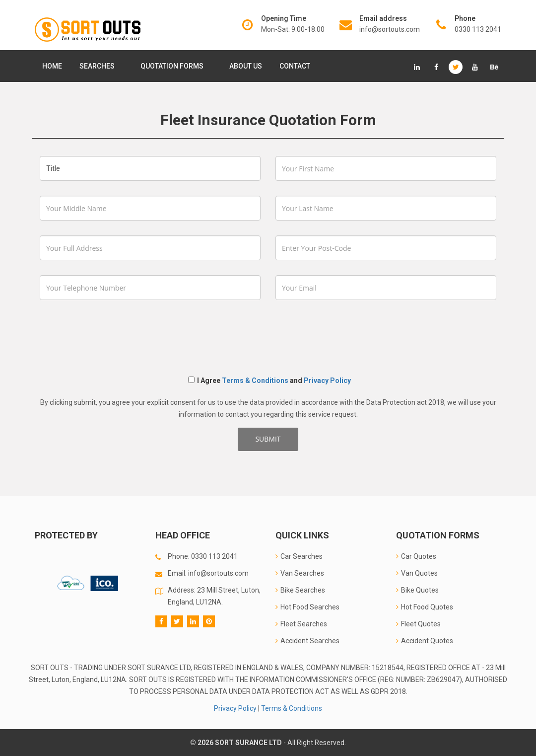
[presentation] (115, 334)
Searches (99, 66)
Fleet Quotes (418, 624)
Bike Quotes (417, 590)
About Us (246, 66)
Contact (295, 66)
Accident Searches (307, 641)
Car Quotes (416, 556)
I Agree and (269, 380)
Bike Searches (300, 590)
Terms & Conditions (255, 380)
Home (52, 66)
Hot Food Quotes (425, 607)
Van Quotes (417, 573)
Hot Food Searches (307, 607)
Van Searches (300, 573)
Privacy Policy (327, 380)
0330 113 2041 (478, 29)
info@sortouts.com (390, 29)
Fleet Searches (301, 624)
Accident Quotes (425, 641)
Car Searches (299, 556)
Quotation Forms (174, 66)
